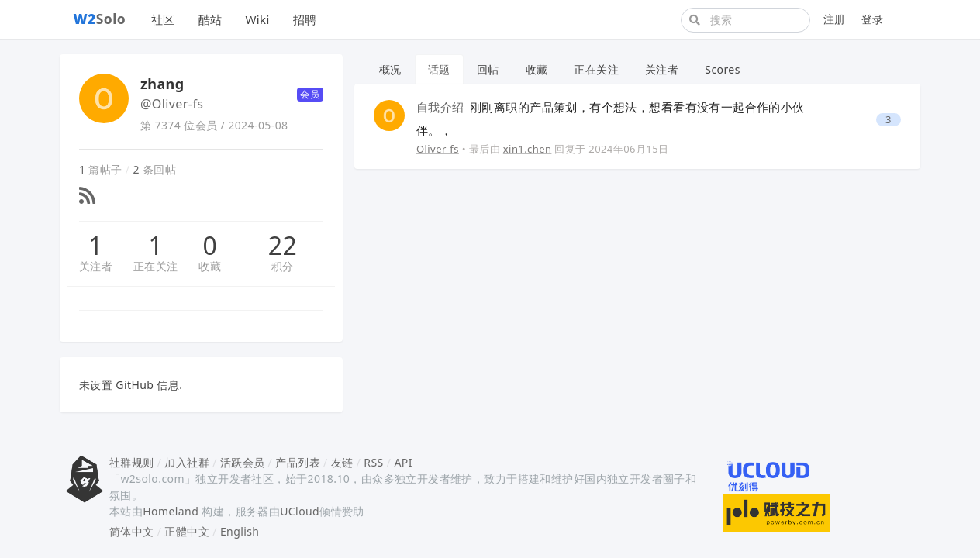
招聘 (305, 19)
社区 (163, 19)
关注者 (96, 266)
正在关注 (156, 266)
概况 (390, 69)
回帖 (488, 69)
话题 (439, 69)
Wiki (257, 19)
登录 (873, 19)
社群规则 (132, 462)
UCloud (300, 511)
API (403, 462)
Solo (100, 19)
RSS (373, 462)
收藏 (210, 266)
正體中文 (187, 531)
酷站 (210, 19)
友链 (342, 462)
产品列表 (298, 462)
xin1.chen (528, 149)
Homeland (171, 511)
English (240, 531)
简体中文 (132, 531)
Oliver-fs (438, 149)
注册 (835, 19)
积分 (283, 266)
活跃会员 (243, 462)
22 (283, 246)
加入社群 (187, 462)
